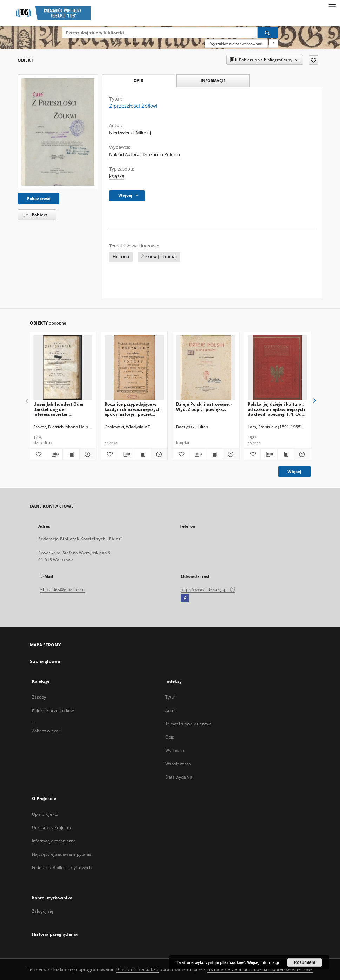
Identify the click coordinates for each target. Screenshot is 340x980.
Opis (170, 737)
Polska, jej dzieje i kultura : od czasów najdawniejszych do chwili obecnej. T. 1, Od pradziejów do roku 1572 (276, 409)
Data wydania (179, 777)
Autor (171, 710)
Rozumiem (305, 962)
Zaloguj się (43, 911)
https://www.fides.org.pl (208, 589)
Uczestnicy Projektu (51, 828)
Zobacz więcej (46, 731)
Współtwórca (178, 764)
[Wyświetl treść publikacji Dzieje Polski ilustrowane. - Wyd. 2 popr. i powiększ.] (214, 454)
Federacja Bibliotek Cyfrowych (62, 868)
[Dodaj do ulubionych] (314, 60)
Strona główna (45, 661)
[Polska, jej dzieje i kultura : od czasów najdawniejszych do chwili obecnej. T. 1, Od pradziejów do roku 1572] (277, 368)
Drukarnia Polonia (161, 155)
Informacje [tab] (213, 81)
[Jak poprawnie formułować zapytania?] (273, 44)
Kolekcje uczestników (53, 710)
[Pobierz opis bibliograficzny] (54, 454)
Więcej (294, 471)
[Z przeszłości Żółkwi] (58, 132)
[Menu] (332, 6)
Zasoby (39, 697)
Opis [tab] (138, 81)
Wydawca (175, 750)
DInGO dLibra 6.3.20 (137, 969)
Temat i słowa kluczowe (189, 724)
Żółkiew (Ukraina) (159, 257)
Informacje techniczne (54, 841)
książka (117, 176)
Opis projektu (45, 814)
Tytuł (170, 697)
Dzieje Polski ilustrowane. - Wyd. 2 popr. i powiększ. (204, 406)
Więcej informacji (263, 962)
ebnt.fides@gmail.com (62, 589)
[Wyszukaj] (268, 33)
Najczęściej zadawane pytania (62, 854)
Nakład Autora (124, 155)
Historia (121, 257)
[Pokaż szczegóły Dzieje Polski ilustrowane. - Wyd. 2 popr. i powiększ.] (229, 454)
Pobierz (35, 215)
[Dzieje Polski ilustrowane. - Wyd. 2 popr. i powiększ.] (206, 368)
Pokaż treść (38, 198)
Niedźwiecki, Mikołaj (130, 133)
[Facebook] (185, 599)
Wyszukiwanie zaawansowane (236, 44)
